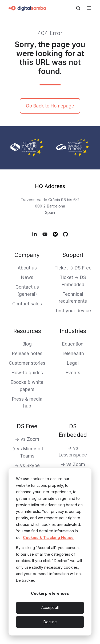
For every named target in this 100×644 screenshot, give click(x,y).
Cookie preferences (50, 593)
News (27, 277)
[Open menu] (89, 8)
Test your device (73, 311)
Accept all (50, 607)
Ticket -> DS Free (73, 268)
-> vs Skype (27, 466)
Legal (73, 363)
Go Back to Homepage (50, 106)
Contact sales (27, 304)
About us (27, 268)
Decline (50, 622)
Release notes (27, 354)
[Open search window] (78, 8)
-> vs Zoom (27, 439)
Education (73, 344)
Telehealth (73, 354)
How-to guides (27, 373)
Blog (27, 344)
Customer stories (27, 363)
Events (73, 373)
